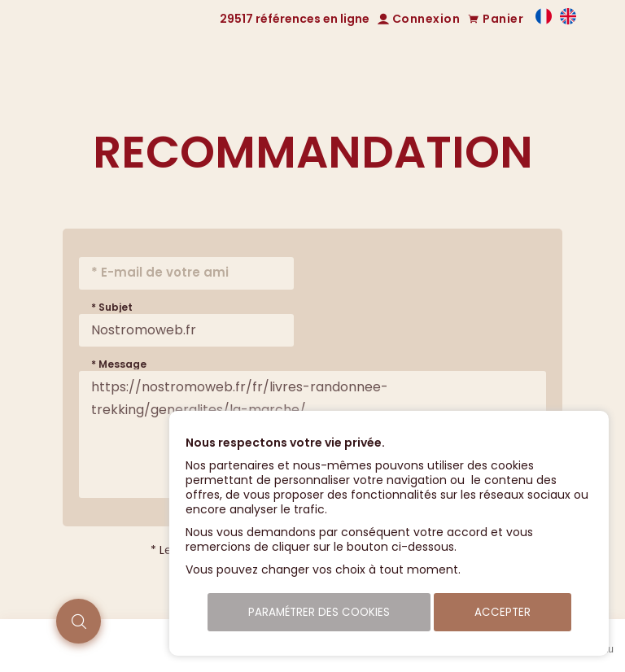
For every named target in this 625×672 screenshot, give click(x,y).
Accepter (503, 612)
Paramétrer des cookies (319, 612)
